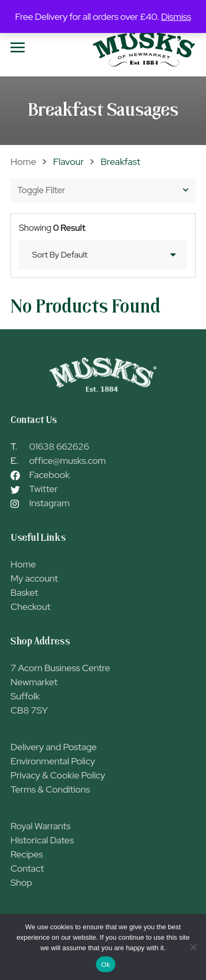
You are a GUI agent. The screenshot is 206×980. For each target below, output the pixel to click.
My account (34, 578)
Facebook (50, 475)
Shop (21, 882)
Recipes (27, 854)
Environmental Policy (53, 761)
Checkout (30, 606)
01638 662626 (59, 446)
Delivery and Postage (54, 747)
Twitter (44, 489)
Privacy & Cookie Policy (58, 775)
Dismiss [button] (176, 16)
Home (23, 162)
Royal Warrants (40, 826)
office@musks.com (68, 460)
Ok (106, 965)
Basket (24, 592)
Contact (27, 868)
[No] (193, 947)
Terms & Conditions (50, 789)
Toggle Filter (103, 190)
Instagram (50, 503)
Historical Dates (42, 840)
